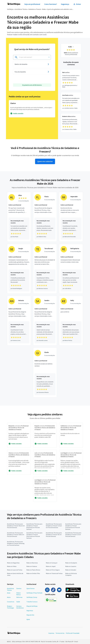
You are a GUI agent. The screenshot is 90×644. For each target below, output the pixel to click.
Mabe (44, 9)
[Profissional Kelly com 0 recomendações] (71, 321)
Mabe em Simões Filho (33, 573)
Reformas (19, 597)
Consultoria (11, 602)
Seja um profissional (32, 4)
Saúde (18, 602)
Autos (9, 597)
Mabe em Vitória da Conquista (71, 574)
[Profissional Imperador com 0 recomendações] (71, 217)
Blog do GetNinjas (32, 606)
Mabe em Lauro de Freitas (15, 570)
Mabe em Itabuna (32, 566)
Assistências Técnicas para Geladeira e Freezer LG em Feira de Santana (73, 535)
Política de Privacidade (73, 633)
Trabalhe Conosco (32, 602)
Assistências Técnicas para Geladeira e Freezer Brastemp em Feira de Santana (34, 527)
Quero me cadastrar (45, 161)
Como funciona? (51, 4)
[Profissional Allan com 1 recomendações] (19, 217)
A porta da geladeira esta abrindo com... (60, 9)
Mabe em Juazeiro (71, 566)
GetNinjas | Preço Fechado (34, 593)
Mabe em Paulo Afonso (33, 570)
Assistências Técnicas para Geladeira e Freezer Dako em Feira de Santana (16, 535)
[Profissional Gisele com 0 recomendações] (45, 373)
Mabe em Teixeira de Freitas (54, 573)
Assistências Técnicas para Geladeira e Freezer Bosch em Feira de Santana (16, 526)
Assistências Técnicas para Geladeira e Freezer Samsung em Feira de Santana (16, 543)
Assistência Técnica (21, 9)
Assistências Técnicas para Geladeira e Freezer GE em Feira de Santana (54, 535)
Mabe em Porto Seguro (53, 570)
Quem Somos (31, 588)
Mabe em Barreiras (32, 563)
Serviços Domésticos (20, 607)
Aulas (9, 593)
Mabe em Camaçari (52, 563)
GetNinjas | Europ (32, 597)
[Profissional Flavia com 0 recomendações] (45, 217)
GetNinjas (10, 9)
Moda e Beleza (19, 594)
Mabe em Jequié (51, 566)
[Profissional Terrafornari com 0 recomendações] (45, 269)
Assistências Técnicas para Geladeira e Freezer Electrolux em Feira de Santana (34, 535)
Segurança (65, 4)
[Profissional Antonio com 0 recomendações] (19, 321)
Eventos (19, 588)
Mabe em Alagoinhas (13, 563)
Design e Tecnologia (10, 607)
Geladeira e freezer (35, 9)
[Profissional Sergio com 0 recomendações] (19, 269)
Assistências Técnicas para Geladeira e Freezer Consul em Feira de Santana (54, 526)
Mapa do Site (30, 615)
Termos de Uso (60, 633)
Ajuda (28, 619)
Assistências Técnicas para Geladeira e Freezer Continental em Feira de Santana (73, 527)
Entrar (77, 4)
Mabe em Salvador (71, 570)
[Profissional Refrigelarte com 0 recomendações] (71, 269)
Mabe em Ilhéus (12, 566)
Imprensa (51, 633)
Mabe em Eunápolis (71, 563)
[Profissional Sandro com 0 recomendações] (45, 321)
